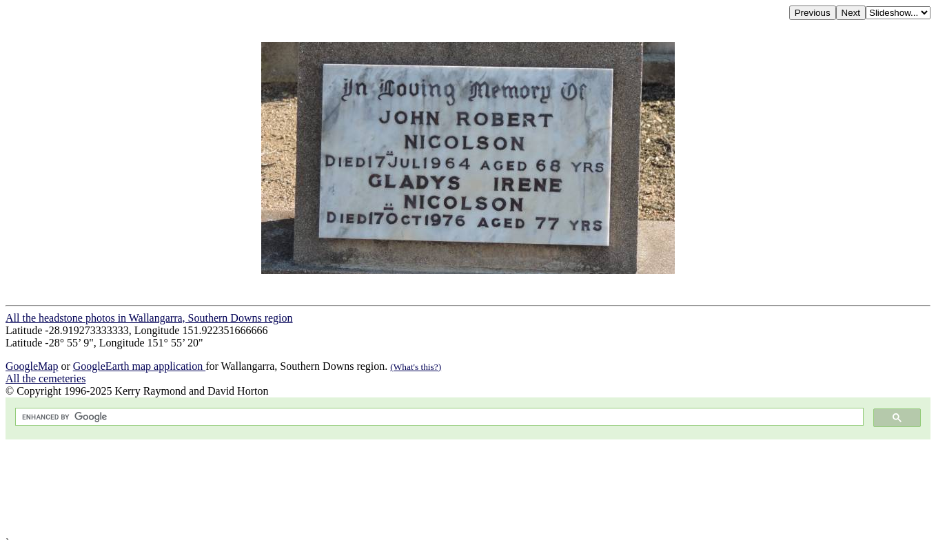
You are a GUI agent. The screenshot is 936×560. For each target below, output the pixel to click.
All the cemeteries (45, 378)
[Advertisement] (419, 488)
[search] (438, 417)
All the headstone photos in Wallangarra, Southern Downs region (149, 318)
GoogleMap (32, 366)
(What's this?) (416, 367)
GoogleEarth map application (139, 366)
